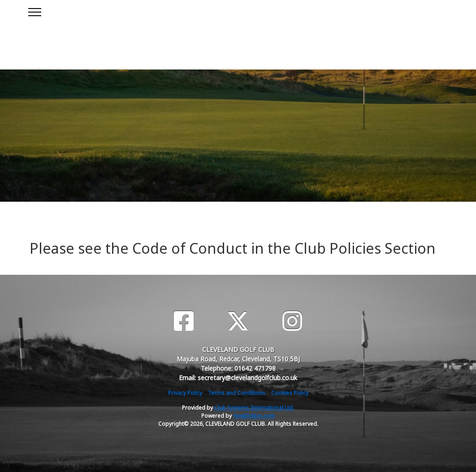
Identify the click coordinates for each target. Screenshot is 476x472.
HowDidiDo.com (254, 416)
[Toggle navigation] (34, 11)
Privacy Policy (185, 393)
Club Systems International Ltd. (254, 408)
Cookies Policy (290, 393)
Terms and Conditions (237, 393)
